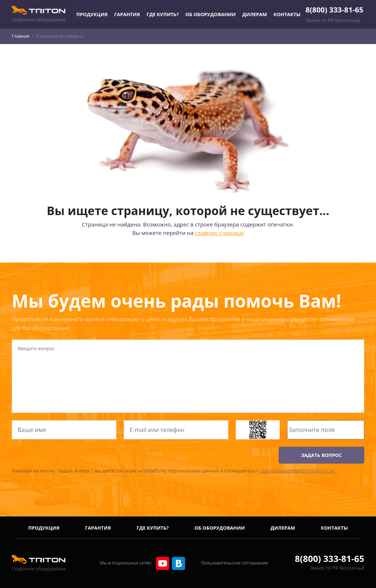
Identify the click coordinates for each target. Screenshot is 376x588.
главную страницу (219, 233)
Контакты (287, 14)
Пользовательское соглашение (234, 563)
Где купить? (163, 14)
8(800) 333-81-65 (334, 10)
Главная (21, 36)
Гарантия (127, 14)
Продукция (92, 14)
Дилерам (255, 14)
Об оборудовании (211, 14)
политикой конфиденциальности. (297, 471)
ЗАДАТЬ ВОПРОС (321, 455)
